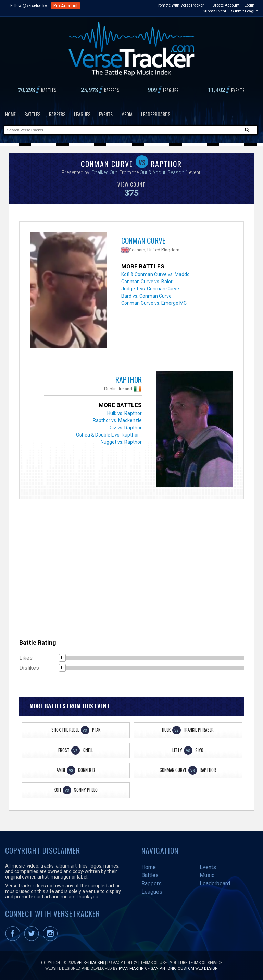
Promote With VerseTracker (180, 5)
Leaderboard (215, 883)
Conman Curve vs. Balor (147, 282)
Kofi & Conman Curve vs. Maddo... (157, 274)
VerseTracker (90, 963)
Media (127, 114)
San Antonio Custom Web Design (184, 968)
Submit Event (214, 11)
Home (10, 114)
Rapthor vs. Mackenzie (117, 420)
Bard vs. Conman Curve (146, 296)
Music (207, 875)
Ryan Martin (131, 968)
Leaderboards (156, 114)
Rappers (57, 114)
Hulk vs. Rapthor (124, 413)
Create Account (226, 5)
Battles (32, 114)
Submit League (245, 11)
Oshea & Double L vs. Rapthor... (109, 435)
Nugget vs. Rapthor (121, 442)
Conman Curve (143, 240)
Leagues (82, 114)
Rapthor (129, 379)
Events (106, 114)
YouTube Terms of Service (196, 963)
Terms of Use (154, 963)
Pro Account (66, 6)
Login (249, 5)
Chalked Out (104, 172)
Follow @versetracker (29, 5)
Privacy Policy (122, 963)
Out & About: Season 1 (164, 172)
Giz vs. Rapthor (126, 428)
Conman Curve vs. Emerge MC (154, 303)
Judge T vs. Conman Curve (150, 289)
